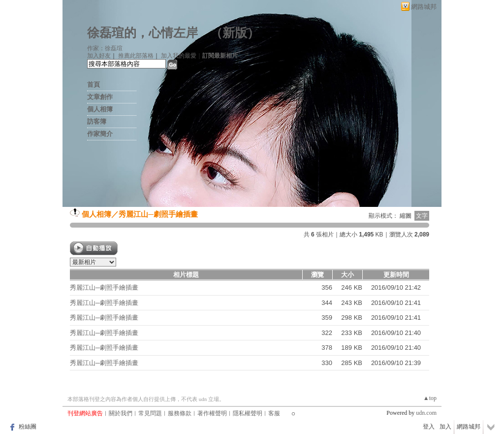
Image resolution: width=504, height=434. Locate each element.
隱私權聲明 (248, 413)
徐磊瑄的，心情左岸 (142, 33)
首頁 (94, 84)
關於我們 (121, 413)
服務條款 (180, 413)
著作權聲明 (212, 413)
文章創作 (100, 97)
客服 (274, 413)
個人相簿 (100, 109)
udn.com (426, 413)
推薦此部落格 (136, 56)
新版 (235, 33)
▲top (430, 398)
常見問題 (150, 413)
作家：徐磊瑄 (105, 48)
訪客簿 (97, 121)
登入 (429, 427)
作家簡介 (100, 134)
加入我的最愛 (179, 56)
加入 (445, 427)
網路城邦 (424, 7)
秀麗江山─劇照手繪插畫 (158, 214)
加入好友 (99, 56)
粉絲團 (28, 427)
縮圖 (406, 216)
